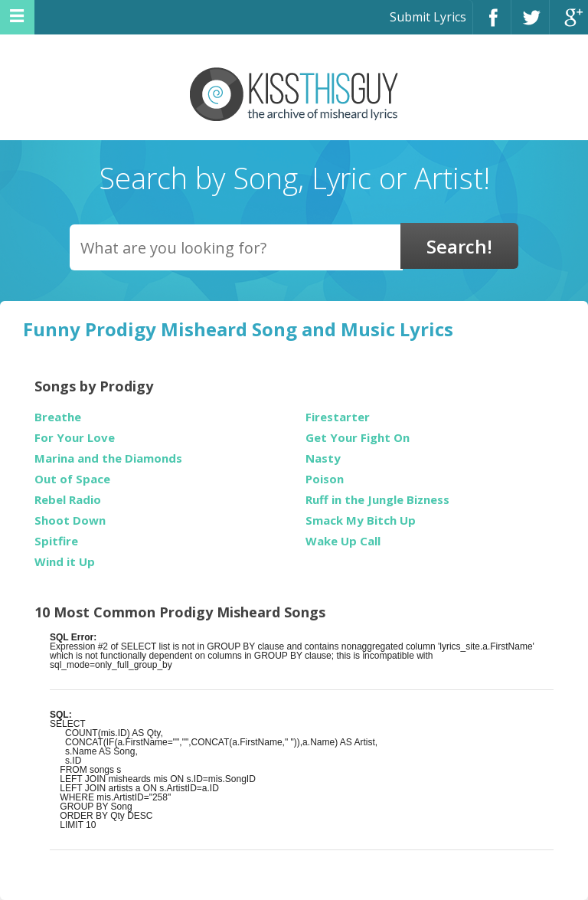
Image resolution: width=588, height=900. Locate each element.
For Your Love (75, 438)
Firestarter (338, 417)
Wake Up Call (343, 541)
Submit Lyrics (428, 17)
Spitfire (56, 541)
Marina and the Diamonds (108, 458)
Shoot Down (70, 520)
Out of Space (72, 479)
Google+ (569, 24)
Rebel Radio (68, 500)
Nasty (323, 458)
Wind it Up (65, 562)
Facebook (492, 24)
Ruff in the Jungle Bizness (377, 500)
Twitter (530, 24)
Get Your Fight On (358, 438)
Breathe (58, 417)
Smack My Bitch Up (361, 520)
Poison (325, 479)
